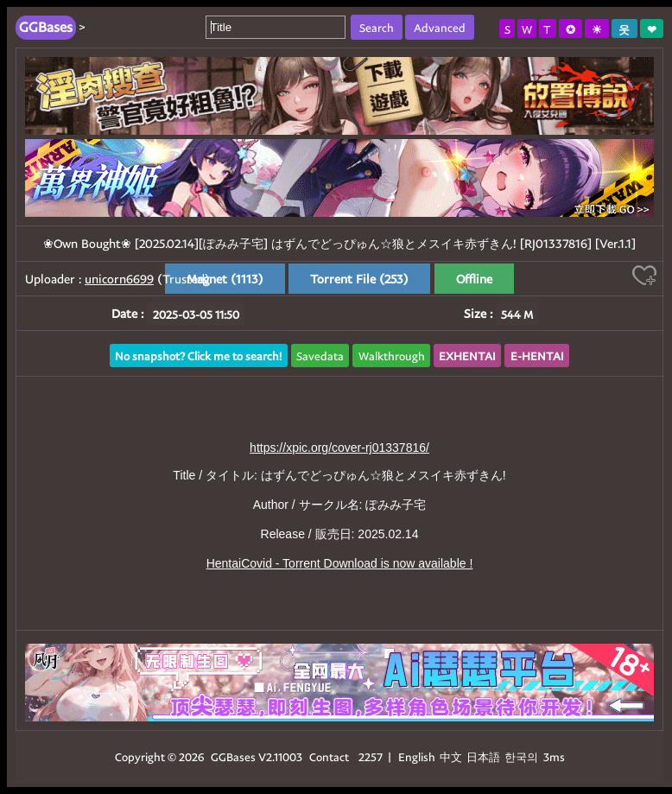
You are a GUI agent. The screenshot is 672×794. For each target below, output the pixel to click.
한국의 (523, 756)
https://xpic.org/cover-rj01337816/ (339, 448)
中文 (451, 756)
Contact (329, 756)
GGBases (233, 756)
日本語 (483, 756)
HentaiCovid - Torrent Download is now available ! (340, 563)
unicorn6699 (119, 279)
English (417, 756)
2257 (371, 756)
